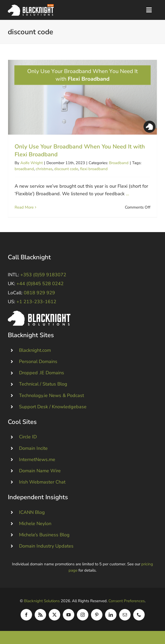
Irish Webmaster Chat (42, 482)
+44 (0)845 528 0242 (40, 284)
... (127, 194)
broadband (24, 169)
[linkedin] (111, 615)
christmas (44, 169)
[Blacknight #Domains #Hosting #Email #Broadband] (39, 313)
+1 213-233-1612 (36, 302)
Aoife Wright (32, 163)
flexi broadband (94, 169)
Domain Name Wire (40, 471)
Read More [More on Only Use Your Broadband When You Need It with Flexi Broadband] (24, 207)
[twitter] (54, 615)
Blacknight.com (35, 350)
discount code (66, 169)
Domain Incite (33, 448)
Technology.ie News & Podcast (51, 395)
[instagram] (83, 615)
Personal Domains (38, 361)
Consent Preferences (127, 601)
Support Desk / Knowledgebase (53, 407)
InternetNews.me (37, 459)
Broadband (119, 163)
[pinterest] (97, 615)
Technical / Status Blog (43, 384)
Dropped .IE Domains (42, 373)
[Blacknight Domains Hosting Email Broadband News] (31, 7)
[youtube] (69, 615)
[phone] (139, 615)
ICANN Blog (32, 512)
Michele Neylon (35, 524)
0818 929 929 (39, 293)
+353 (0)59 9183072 (43, 275)
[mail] (125, 615)
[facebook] (26, 615)
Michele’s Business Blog (44, 535)
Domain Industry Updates (46, 546)
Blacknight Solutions (42, 601)
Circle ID (28, 437)
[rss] (40, 615)
